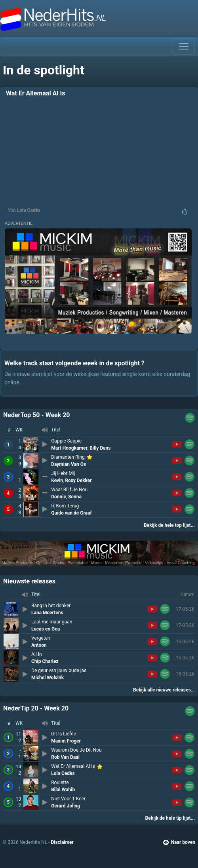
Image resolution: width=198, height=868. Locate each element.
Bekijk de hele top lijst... (169, 525)
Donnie (59, 497)
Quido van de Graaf (71, 513)
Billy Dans (100, 448)
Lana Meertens (47, 613)
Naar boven (179, 842)
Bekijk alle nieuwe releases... (164, 690)
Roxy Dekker (78, 481)
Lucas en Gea (46, 629)
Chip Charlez (45, 661)
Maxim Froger (66, 741)
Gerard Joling (66, 806)
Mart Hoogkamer (69, 448)
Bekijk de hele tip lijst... (170, 818)
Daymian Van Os (69, 464)
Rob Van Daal (65, 757)
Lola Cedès (29, 210)
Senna (75, 497)
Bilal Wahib (63, 790)
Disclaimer (62, 842)
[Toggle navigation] (184, 47)
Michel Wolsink (48, 678)
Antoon (39, 645)
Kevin (57, 481)
